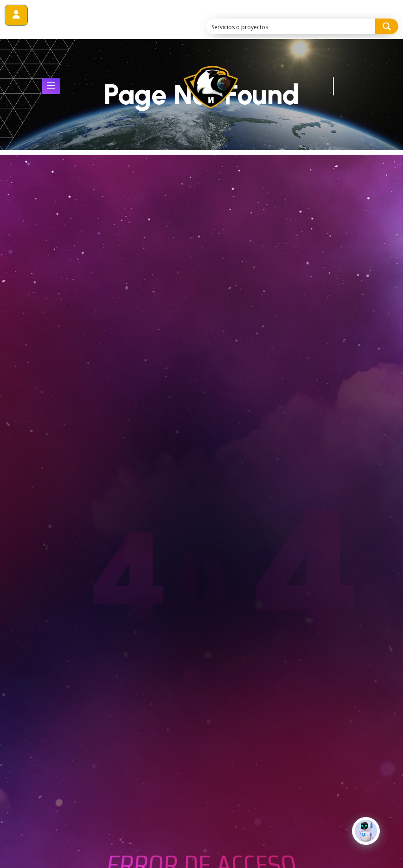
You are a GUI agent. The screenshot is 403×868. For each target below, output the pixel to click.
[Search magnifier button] (387, 26)
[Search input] (291, 26)
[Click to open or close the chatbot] (366, 837)
